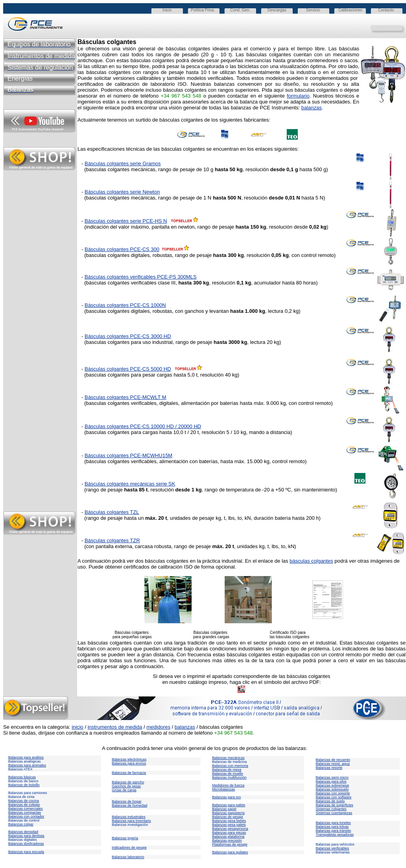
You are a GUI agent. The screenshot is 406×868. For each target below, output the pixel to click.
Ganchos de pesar (127, 786)
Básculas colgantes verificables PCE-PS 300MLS (141, 277)
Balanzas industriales (129, 817)
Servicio (313, 10)
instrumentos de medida (115, 727)
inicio (78, 727)
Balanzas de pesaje (228, 817)
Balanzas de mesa (227, 770)
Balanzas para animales (27, 765)
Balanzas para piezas (229, 833)
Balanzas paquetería (228, 813)
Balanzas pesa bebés (229, 821)
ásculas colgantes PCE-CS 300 (124, 249)
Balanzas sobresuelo (332, 789)
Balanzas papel (224, 809)
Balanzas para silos (331, 781)
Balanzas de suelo (330, 801)
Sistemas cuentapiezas (334, 813)
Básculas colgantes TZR (112, 540)
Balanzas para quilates (230, 852)
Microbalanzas (223, 789)
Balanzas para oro (226, 797)
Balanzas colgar (21, 824)
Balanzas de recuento (333, 760)
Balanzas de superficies (335, 805)
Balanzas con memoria (230, 766)
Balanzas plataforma (228, 837)
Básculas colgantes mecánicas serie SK (130, 484)
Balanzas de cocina (24, 801)
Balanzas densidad (23, 832)
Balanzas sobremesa (332, 785)
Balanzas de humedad (130, 805)
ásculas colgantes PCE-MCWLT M (127, 397)
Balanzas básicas (22, 777)
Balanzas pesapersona (230, 829)
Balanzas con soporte (333, 793)
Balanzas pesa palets (229, 825)
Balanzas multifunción (229, 778)
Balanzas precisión (227, 840)
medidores (158, 727)
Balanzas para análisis (26, 757)
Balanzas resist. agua (333, 764)
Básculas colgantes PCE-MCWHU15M (128, 455)
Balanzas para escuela (26, 852)
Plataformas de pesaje (230, 844)
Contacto (386, 10)
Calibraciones (350, 10)
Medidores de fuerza (228, 785)
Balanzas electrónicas (129, 759)
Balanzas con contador (26, 816)
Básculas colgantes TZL (112, 512)
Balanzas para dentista (26, 836)
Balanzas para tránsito (334, 831)
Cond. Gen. (240, 10)
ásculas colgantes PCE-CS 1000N (127, 305)
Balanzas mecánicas (228, 758)
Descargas (277, 10)
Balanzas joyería (125, 838)
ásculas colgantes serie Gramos (125, 163)
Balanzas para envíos (129, 763)
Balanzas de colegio (24, 805)
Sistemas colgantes (331, 809)
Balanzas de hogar (127, 802)
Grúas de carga (124, 790)
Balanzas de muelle (228, 774)
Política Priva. (203, 10)
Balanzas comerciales (26, 809)
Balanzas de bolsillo (24, 785)
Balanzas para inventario (132, 821)
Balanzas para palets (229, 805)
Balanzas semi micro (332, 778)
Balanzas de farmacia (129, 773)
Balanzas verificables (333, 848)
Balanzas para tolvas (332, 827)
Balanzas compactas (25, 813)
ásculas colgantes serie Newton (124, 192)
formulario (298, 96)
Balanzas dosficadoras (26, 844)
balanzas (312, 108)
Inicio (167, 10)
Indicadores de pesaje (129, 848)
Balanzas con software (334, 797)
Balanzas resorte (329, 768)
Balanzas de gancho (128, 782)
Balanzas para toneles (333, 823)
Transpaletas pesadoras (335, 835)
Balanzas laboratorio (128, 857)
